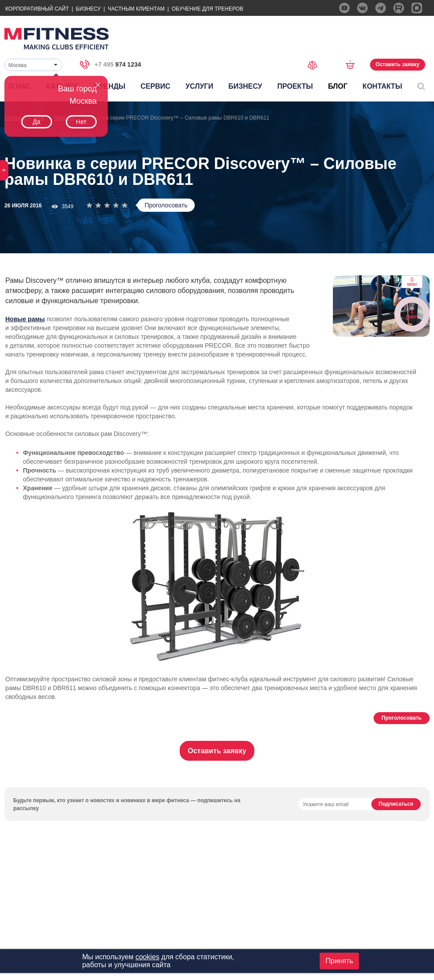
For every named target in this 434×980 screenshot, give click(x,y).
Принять (339, 961)
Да (36, 122)
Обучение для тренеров (208, 9)
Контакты (382, 86)
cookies (147, 957)
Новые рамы (25, 319)
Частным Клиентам (136, 9)
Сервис (155, 86)
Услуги (199, 86)
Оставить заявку (398, 64)
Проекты (295, 86)
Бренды (110, 86)
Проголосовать (166, 205)
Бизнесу (88, 9)
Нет (81, 122)
